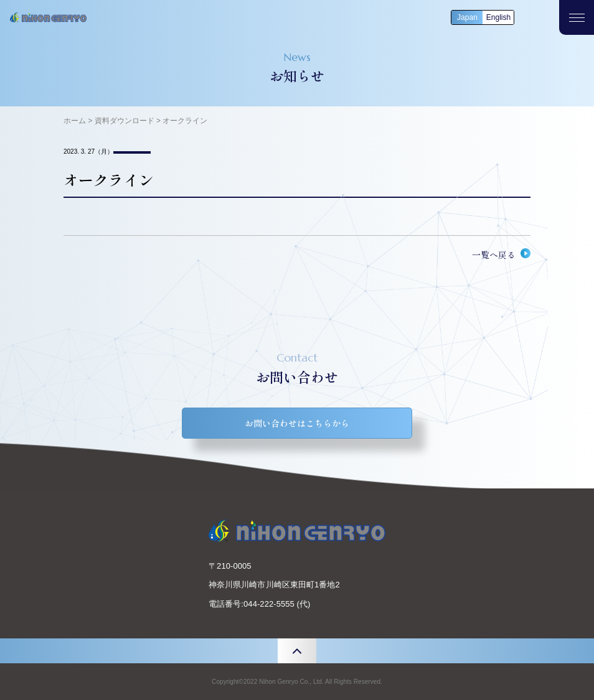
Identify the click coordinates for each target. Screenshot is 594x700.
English (498, 17)
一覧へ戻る (494, 254)
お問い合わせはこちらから (297, 423)
